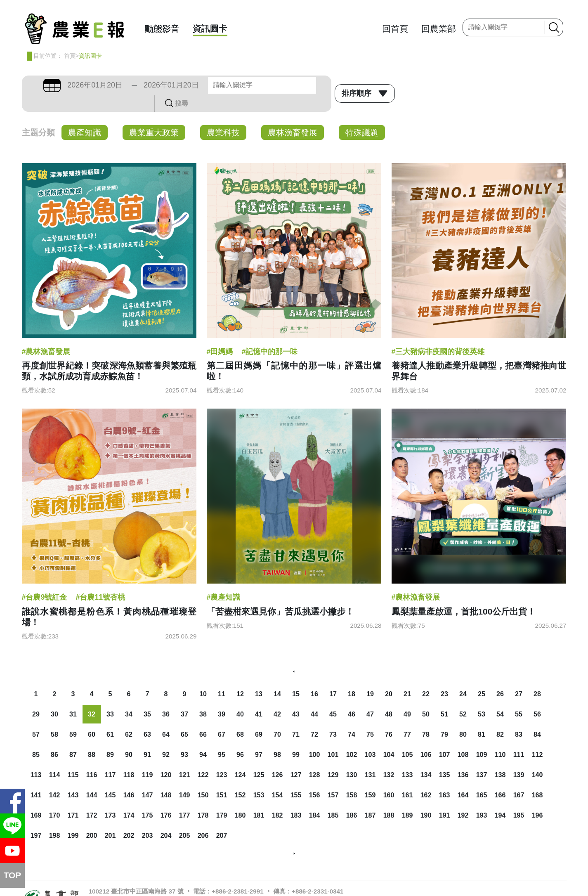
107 (445, 738)
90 (129, 738)
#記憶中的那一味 (269, 335)
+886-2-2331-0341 (318, 875)
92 (166, 738)
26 (500, 677)
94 (203, 738)
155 (296, 779)
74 (352, 718)
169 (36, 799)
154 (277, 779)
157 (333, 779)
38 (203, 698)
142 (55, 779)
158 (352, 779)
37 (184, 698)
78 (426, 718)
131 (370, 758)
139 (519, 758)
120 (166, 758)
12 (240, 677)
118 (129, 758)
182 (277, 799)
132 (389, 758)
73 (333, 718)
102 (352, 738)
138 (500, 758)
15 (296, 677)
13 (259, 677)
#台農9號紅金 (45, 581)
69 (259, 718)
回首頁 (395, 29)
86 (54, 738)
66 (203, 718)
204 (166, 819)
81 (482, 718)
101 (333, 738)
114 (55, 758)
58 (54, 718)
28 (537, 677)
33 (110, 698)
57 (36, 718)
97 (259, 738)
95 (222, 738)
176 (166, 799)
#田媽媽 (220, 335)
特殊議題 (362, 116)
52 (463, 698)
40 (240, 698)
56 (537, 698)
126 (277, 758)
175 (148, 799)
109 (482, 738)
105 (407, 738)
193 (482, 799)
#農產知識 (224, 581)
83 (519, 718)
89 (110, 738)
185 (333, 799)
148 (166, 779)
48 (389, 698)
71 (296, 718)
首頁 (70, 56)
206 (203, 819)
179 (222, 799)
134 (426, 758)
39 (222, 698)
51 (444, 698)
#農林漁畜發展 (46, 335)
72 (314, 718)
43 (296, 698)
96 (240, 738)
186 (352, 799)
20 (389, 677)
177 (185, 799)
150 (203, 779)
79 (444, 718)
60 (92, 718)
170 (55, 799)
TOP (12, 875)
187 (370, 799)
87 (73, 738)
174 (129, 799)
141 (36, 779)
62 (129, 718)
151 (222, 779)
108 (463, 738)
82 (500, 718)
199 (73, 819)
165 (482, 779)
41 (259, 698)
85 (36, 738)
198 (55, 819)
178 (203, 799)
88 (92, 738)
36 (166, 698)
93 (184, 738)
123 (222, 758)
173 (110, 799)
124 (240, 758)
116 (92, 758)
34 (129, 698)
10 (203, 677)
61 (110, 718)
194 (500, 799)
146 (129, 779)
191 (445, 799)
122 (203, 758)
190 (426, 799)
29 (36, 698)
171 (73, 799)
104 (389, 738)
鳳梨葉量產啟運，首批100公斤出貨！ (464, 595)
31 (73, 698)
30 (54, 698)
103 (370, 738)
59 (73, 718)
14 (277, 677)
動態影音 (162, 29)
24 (463, 677)
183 (296, 799)
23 (444, 677)
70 (277, 718)
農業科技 (223, 116)
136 (463, 758)
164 (463, 779)
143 (73, 779)
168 (537, 779)
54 (500, 698)
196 (537, 799)
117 (110, 758)
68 (240, 718)
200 (92, 819)
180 (240, 799)
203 (148, 819)
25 (482, 677)
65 (184, 718)
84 (537, 718)
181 (259, 799)
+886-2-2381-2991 (237, 875)
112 (537, 738)
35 (147, 698)
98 (277, 738)
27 (519, 677)
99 (296, 738)
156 (315, 779)
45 (333, 698)
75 (370, 718)
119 (148, 758)
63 (147, 718)
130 (352, 758)
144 (92, 779)
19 (370, 677)
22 (426, 677)
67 (222, 718)
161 (407, 779)
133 (407, 758)
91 (147, 738)
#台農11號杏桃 (100, 581)
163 (445, 779)
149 (185, 779)
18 (352, 677)
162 (426, 779)
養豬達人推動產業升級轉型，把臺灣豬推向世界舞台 (479, 354)
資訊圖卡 (210, 28)
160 (389, 779)
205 (185, 819)
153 (259, 779)
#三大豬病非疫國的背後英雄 (438, 335)
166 (500, 779)
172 (92, 799)
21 (407, 677)
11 (222, 677)
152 (240, 779)
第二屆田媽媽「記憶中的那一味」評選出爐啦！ (294, 354)
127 (296, 758)
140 (537, 758)
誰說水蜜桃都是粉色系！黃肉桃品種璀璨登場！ (109, 600)
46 (352, 698)
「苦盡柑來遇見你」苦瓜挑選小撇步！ (280, 595)
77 (407, 718)
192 (463, 799)
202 (129, 819)
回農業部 (439, 29)
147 (148, 779)
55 (519, 698)
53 (482, 698)
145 (110, 779)
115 (73, 758)
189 (407, 799)
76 (389, 718)
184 (315, 799)
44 (314, 698)
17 (333, 677)
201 (110, 819)
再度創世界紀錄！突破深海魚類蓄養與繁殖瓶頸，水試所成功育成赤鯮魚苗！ (109, 354)
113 (36, 758)
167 (519, 779)
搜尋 (318, 85)
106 (426, 738)
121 (185, 758)
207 (222, 819)
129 (333, 758)
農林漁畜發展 (293, 116)
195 (519, 799)
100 (315, 738)
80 (463, 718)
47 (370, 698)
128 (315, 758)
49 (407, 698)
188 (389, 799)
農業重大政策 (154, 116)
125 (259, 758)
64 (166, 718)
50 (426, 698)
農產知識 (85, 116)
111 (519, 738)
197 (36, 819)
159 (370, 779)
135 (445, 758)
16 (314, 677)
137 (482, 758)
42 (277, 698)
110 (500, 738)
